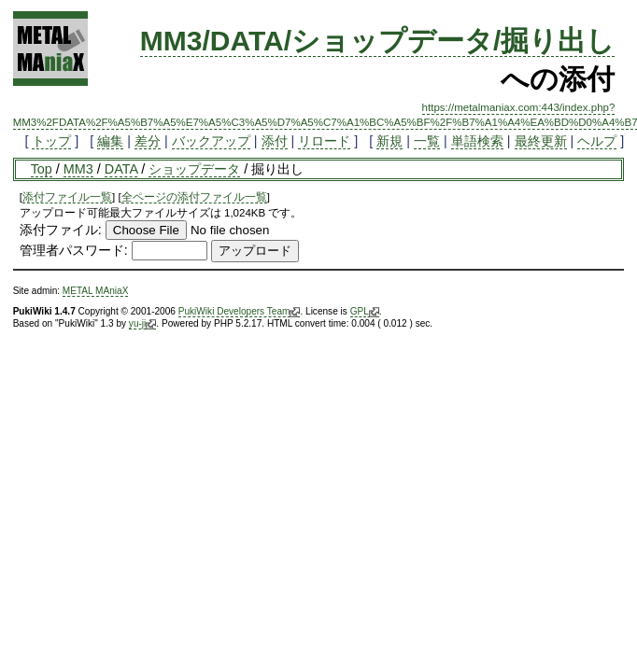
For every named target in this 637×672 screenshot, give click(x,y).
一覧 (427, 141)
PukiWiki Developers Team (240, 312)
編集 (110, 141)
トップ (51, 141)
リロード (324, 141)
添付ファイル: (61, 230)
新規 (389, 141)
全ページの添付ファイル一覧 (194, 197)
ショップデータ (194, 169)
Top (42, 169)
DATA (121, 169)
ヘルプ (597, 141)
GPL (365, 312)
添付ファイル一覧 (67, 197)
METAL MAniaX (96, 291)
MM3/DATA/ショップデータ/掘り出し (378, 41)
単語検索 (477, 141)
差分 (148, 141)
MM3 (78, 169)
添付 (275, 141)
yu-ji (142, 324)
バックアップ (211, 141)
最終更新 (541, 141)
